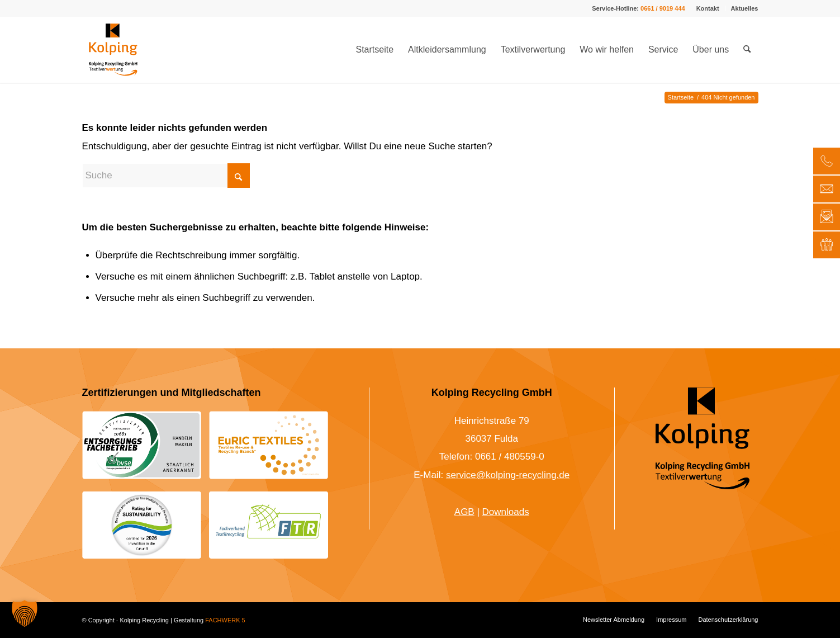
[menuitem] (708, 8)
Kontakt (708, 8)
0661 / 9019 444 (663, 8)
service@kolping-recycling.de (508, 475)
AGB (464, 512)
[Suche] (747, 50)
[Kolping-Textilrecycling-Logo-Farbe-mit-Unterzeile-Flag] (113, 50)
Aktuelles (745, 8)
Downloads (506, 512)
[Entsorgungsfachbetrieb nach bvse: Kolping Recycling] (142, 445)
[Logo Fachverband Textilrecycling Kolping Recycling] (269, 525)
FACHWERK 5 (225, 620)
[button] (25, 613)
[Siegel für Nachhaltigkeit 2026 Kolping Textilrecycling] (142, 525)
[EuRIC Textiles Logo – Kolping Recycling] (269, 445)
